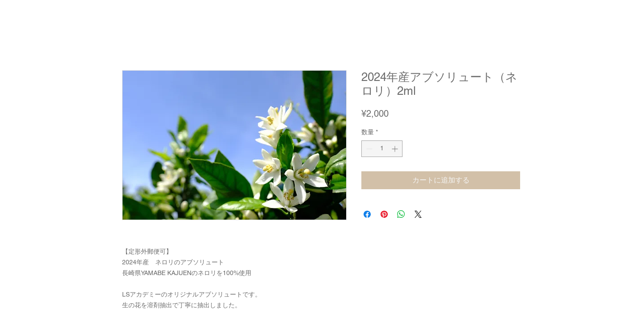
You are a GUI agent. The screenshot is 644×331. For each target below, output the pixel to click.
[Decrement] (368, 149)
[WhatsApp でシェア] (401, 214)
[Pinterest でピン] (384, 214)
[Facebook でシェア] (367, 214)
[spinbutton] (382, 149)
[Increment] (396, 149)
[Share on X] (418, 214)
